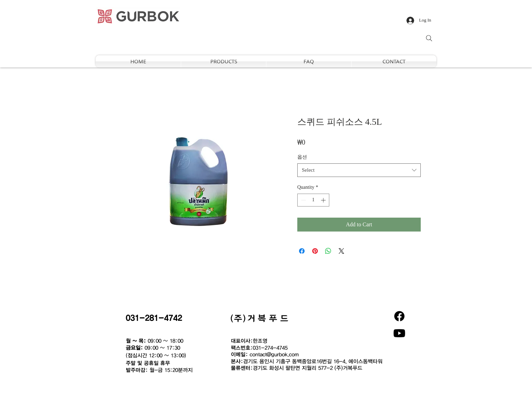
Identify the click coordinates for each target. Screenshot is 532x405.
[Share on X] (341, 251)
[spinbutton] (313, 200)
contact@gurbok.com (274, 354)
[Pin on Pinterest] (315, 251)
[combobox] (359, 170)
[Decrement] (303, 200)
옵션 (302, 157)
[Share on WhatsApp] (328, 251)
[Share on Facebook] (302, 251)
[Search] (429, 38)
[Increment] (324, 200)
